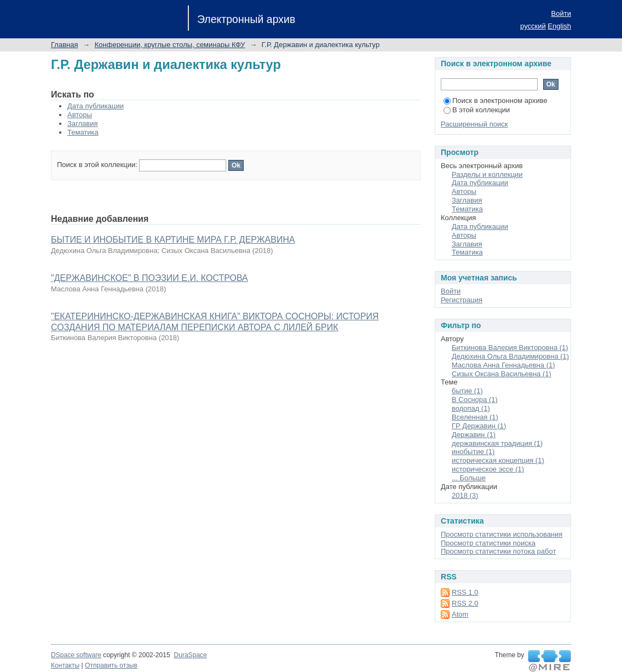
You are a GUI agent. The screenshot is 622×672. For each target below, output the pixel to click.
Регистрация (462, 300)
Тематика (83, 132)
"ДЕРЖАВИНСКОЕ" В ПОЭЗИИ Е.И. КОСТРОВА (149, 278)
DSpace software (76, 655)
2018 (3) (465, 495)
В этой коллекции (477, 110)
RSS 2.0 (465, 603)
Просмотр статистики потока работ (498, 551)
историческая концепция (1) (498, 460)
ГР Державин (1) (479, 426)
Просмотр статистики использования (502, 534)
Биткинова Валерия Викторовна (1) (510, 348)
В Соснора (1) (475, 400)
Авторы (80, 115)
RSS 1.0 (465, 592)
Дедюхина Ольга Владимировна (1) (510, 356)
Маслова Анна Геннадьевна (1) (503, 365)
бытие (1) (467, 391)
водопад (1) (471, 408)
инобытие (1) (473, 452)
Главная (64, 45)
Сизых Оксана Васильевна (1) (502, 374)
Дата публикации (96, 106)
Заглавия (83, 124)
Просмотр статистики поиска (488, 543)
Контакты (65, 665)
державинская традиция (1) (497, 443)
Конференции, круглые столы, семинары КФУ (170, 45)
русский (533, 26)
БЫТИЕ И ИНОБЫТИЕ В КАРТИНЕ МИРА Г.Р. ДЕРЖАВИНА (173, 240)
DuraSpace (190, 655)
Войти (561, 13)
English (559, 26)
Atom (460, 614)
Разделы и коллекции (487, 174)
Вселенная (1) (475, 417)
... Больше (469, 478)
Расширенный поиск (474, 124)
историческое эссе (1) (488, 469)
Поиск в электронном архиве (496, 100)
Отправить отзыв (111, 665)
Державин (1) (474, 435)
